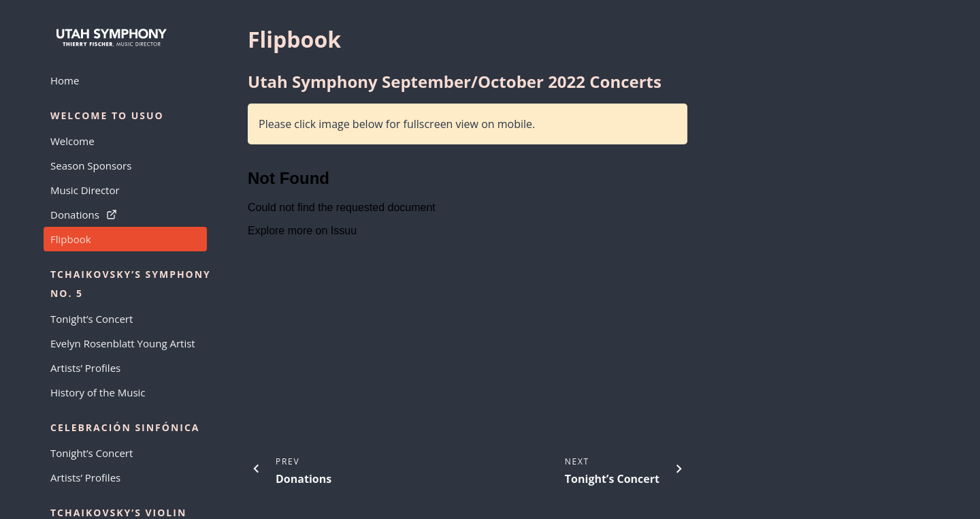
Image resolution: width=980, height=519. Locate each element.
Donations (84, 215)
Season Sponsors (91, 166)
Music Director (85, 190)
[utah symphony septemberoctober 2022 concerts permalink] (241, 81)
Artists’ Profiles (85, 368)
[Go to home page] (125, 38)
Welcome (72, 141)
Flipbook (71, 239)
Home (65, 80)
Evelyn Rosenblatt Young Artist (123, 343)
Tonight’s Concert (92, 319)
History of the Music (98, 392)
